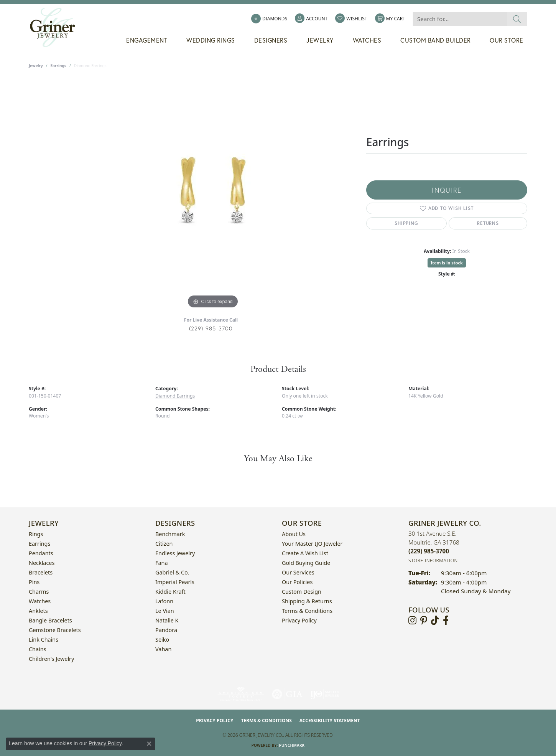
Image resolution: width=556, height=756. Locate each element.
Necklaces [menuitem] (42, 563)
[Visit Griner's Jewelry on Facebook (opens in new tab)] (446, 621)
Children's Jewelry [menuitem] (51, 659)
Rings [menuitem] (36, 534)
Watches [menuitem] (40, 601)
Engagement (147, 40)
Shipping (406, 223)
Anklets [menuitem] (38, 611)
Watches (367, 40)
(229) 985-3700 (211, 328)
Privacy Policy (299, 620)
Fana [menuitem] (162, 563)
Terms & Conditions (307, 611)
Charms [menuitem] (39, 592)
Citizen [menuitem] (164, 544)
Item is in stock (447, 263)
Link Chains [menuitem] (44, 640)
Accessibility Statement (330, 721)
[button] (311, 19)
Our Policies (297, 582)
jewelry (36, 66)
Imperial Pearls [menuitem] (175, 582)
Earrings (58, 66)
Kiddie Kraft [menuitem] (170, 592)
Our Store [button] (507, 40)
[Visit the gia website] (287, 694)
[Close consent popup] (149, 744)
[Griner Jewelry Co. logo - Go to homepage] (56, 28)
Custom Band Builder (436, 40)
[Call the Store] (429, 551)
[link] (269, 19)
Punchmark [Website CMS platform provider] (292, 745)
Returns (488, 223)
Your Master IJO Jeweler (312, 544)
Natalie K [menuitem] (167, 620)
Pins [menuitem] (34, 582)
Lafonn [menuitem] (164, 601)
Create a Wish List (305, 553)
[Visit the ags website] (241, 694)
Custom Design (302, 592)
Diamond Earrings (175, 396)
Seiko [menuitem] (162, 640)
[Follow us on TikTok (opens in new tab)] (435, 621)
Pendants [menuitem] (41, 553)
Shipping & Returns (307, 601)
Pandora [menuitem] (166, 630)
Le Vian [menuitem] (165, 611)
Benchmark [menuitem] (170, 534)
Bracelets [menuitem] (41, 572)
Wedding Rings (211, 40)
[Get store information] (433, 560)
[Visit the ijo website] (325, 694)
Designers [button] (271, 40)
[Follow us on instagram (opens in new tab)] (412, 621)
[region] (213, 195)
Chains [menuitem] (38, 649)
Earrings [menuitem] (39, 544)
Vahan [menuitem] (163, 649)
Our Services (298, 572)
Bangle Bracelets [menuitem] (50, 620)
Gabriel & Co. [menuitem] (172, 572)
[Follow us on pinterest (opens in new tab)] (424, 621)
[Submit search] (517, 19)
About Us (294, 534)
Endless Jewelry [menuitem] (175, 553)
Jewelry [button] (320, 40)
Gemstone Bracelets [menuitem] (55, 630)
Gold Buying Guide (306, 563)
